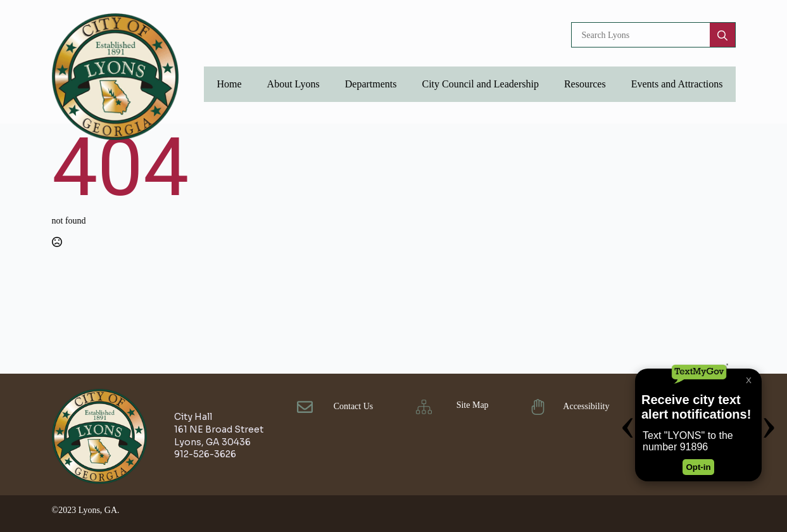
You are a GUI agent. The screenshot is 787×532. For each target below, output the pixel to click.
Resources (585, 84)
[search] (722, 35)
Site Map (473, 405)
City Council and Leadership (480, 84)
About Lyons (293, 84)
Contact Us (354, 406)
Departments (371, 84)
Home (229, 84)
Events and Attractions (677, 84)
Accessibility (586, 406)
